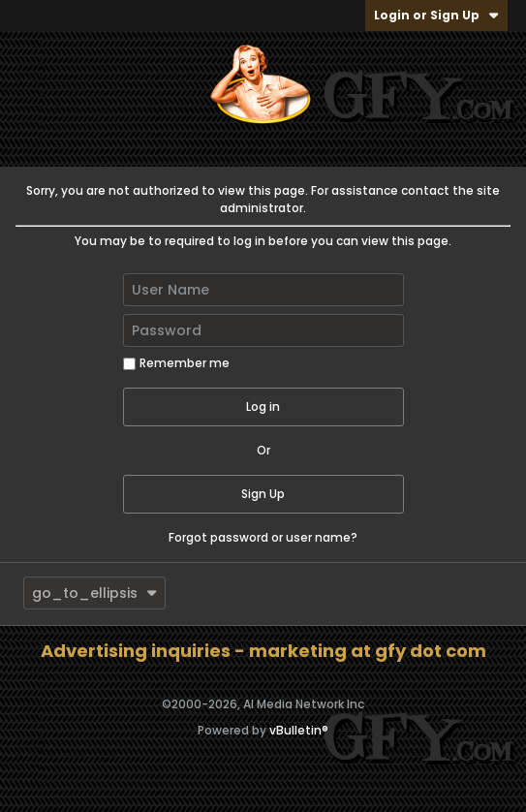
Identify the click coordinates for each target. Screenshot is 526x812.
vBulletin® (299, 730)
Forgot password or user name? (263, 537)
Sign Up (263, 494)
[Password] (263, 330)
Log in (263, 406)
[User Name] (263, 290)
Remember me (176, 363)
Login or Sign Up (436, 15)
